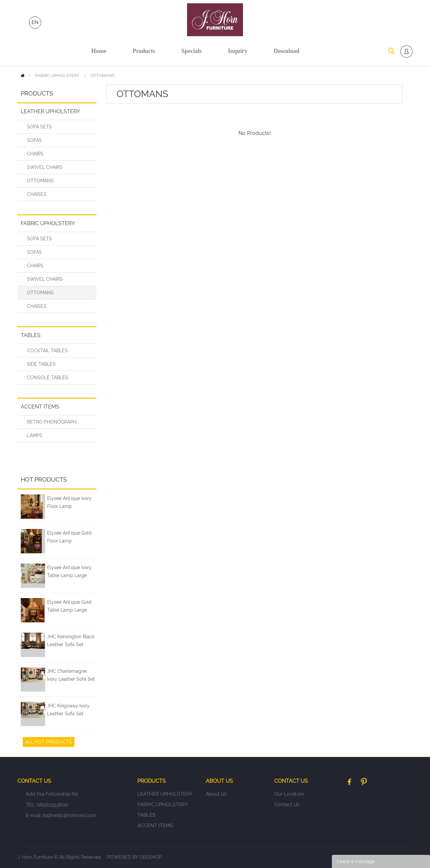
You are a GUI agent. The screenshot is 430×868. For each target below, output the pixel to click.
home (99, 51)
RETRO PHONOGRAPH (52, 422)
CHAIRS (35, 154)
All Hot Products (49, 742)
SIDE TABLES (41, 364)
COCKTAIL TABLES (47, 351)
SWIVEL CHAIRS (45, 167)
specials (192, 51)
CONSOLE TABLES (48, 378)
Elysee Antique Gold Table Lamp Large (69, 606)
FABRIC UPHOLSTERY (57, 76)
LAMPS (35, 435)
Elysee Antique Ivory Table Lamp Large (69, 571)
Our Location (289, 794)
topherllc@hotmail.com (69, 815)
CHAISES (37, 194)
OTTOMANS (102, 76)
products (144, 51)
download (286, 51)
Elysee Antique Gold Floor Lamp (69, 537)
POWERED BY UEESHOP (134, 857)
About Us (216, 794)
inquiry (238, 51)
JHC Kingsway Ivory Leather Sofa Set (68, 710)
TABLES (31, 335)
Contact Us (287, 804)
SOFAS (34, 140)
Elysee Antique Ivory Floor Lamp (69, 502)
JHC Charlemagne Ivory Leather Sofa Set (71, 675)
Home (23, 76)
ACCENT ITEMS (40, 407)
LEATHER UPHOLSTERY (50, 111)
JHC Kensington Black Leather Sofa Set (71, 641)
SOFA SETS (40, 127)
